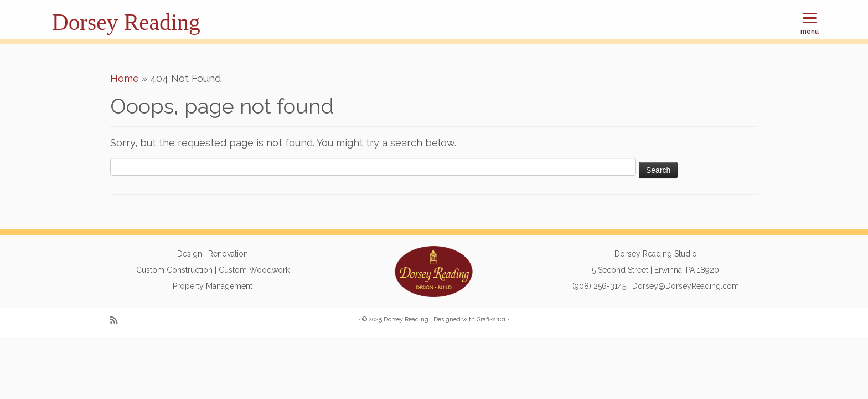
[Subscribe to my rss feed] (117, 321)
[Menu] (810, 24)
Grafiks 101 (491, 319)
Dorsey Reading (126, 22)
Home (125, 78)
